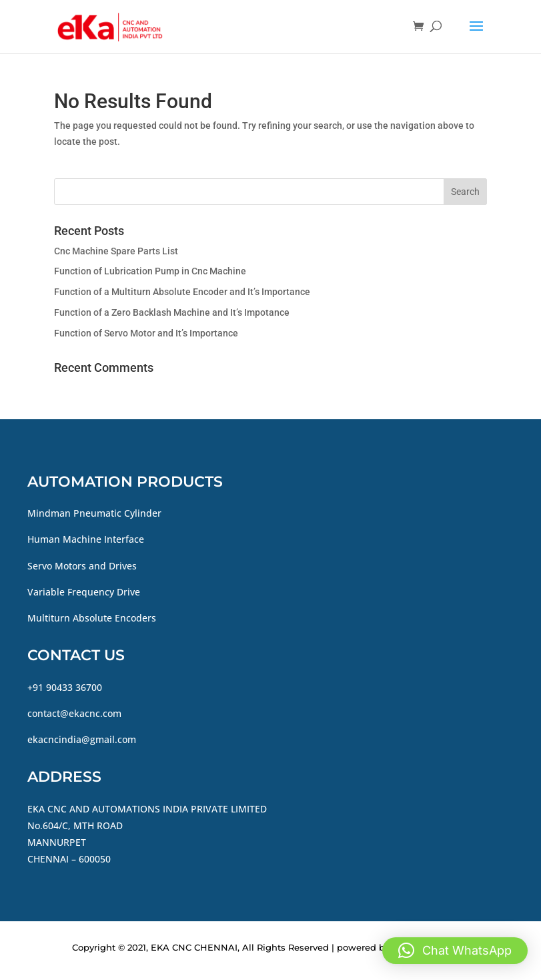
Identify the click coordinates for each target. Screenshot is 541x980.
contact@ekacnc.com (74, 713)
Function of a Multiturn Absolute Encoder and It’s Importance (182, 292)
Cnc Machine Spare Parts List (116, 251)
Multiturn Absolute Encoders (92, 618)
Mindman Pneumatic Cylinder (94, 513)
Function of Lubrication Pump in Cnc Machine (150, 271)
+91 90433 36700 (65, 687)
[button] (455, 951)
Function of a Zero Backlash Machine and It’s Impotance (172, 312)
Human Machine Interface (86, 539)
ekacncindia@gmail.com (82, 739)
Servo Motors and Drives (82, 566)
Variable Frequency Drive (84, 592)
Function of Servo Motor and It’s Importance (146, 333)
